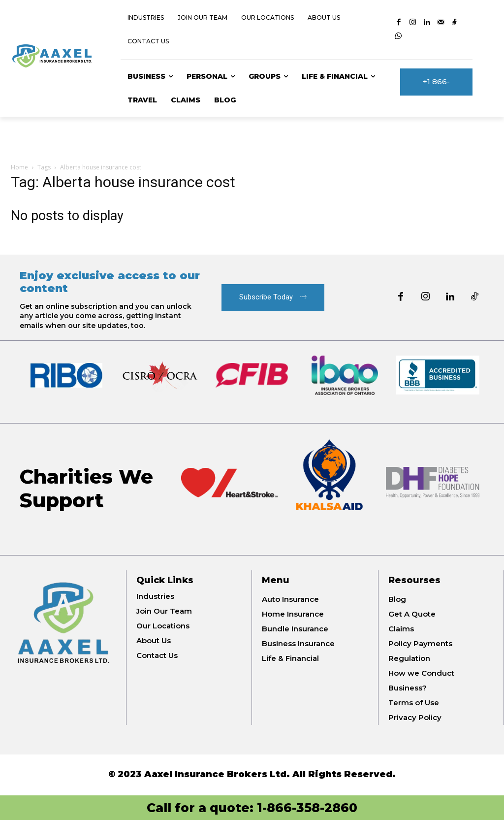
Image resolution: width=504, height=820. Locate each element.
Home (19, 167)
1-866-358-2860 (307, 808)
